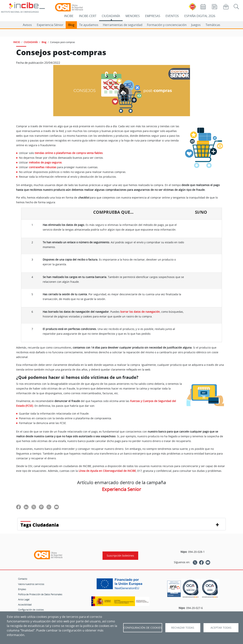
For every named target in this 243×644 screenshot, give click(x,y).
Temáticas (213, 25)
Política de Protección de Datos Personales (40, 594)
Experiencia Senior (121, 489)
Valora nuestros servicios (31, 584)
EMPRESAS (153, 16)
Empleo (22, 589)
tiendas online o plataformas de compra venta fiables (69, 153)
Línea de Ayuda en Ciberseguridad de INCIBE (107, 471)
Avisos (27, 25)
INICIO (17, 42)
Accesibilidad (25, 605)
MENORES (133, 16)
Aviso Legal (24, 599)
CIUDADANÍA (111, 16)
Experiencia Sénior (50, 25)
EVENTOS (172, 16)
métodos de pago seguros (45, 162)
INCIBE (69, 16)
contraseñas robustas (43, 167)
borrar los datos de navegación (140, 312)
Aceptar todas (221, 628)
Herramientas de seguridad (123, 25)
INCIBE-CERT (88, 16)
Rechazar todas (183, 628)
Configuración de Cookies (143, 628)
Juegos (196, 25)
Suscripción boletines (120, 556)
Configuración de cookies (31, 610)
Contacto (23, 579)
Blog (71, 25)
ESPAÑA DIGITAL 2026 (200, 16)
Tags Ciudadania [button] (40, 525)
